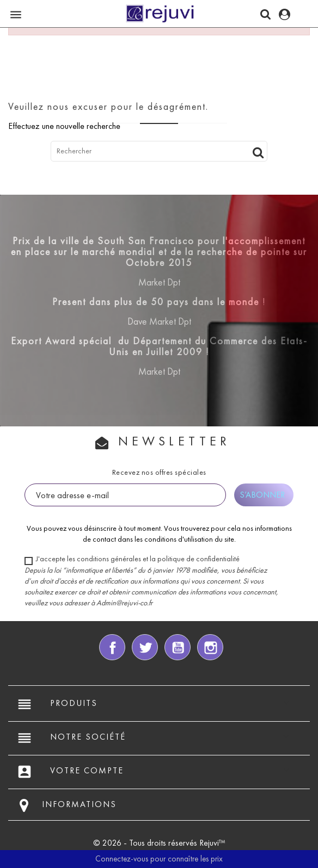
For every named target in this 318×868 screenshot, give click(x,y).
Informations (79, 804)
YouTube (178, 647)
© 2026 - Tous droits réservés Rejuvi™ (159, 843)
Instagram (210, 647)
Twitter (145, 647)
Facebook (112, 647)
